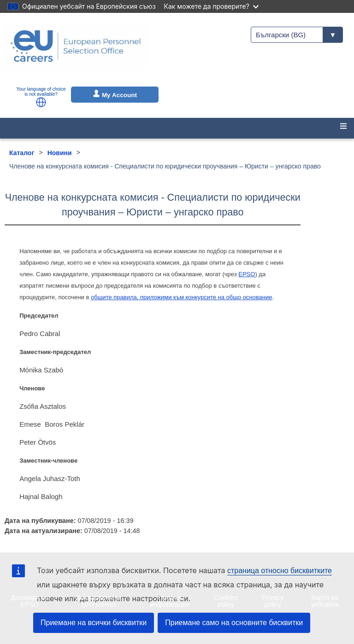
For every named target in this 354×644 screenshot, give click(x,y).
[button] (41, 102)
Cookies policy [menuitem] (226, 601)
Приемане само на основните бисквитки (234, 623)
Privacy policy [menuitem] (273, 601)
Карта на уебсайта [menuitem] (325, 601)
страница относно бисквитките (280, 571)
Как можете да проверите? (211, 6)
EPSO (247, 274)
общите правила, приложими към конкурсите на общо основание (181, 297)
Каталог (22, 153)
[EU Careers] (76, 52)
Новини (60, 153)
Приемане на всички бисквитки (94, 623)
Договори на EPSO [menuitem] (29, 601)
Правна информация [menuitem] (170, 601)
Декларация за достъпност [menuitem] (98, 601)
